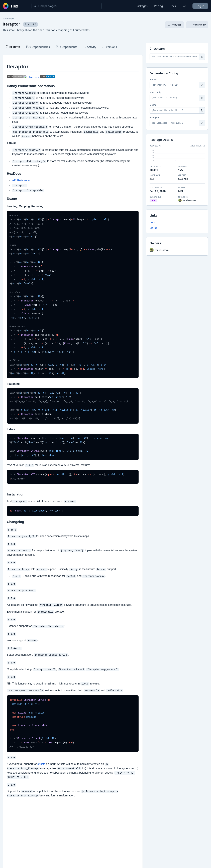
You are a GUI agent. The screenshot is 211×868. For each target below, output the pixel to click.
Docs (173, 6)
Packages (142, 6)
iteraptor (11, 24)
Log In (200, 6)
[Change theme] (184, 6)
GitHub (153, 228)
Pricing (159, 6)
